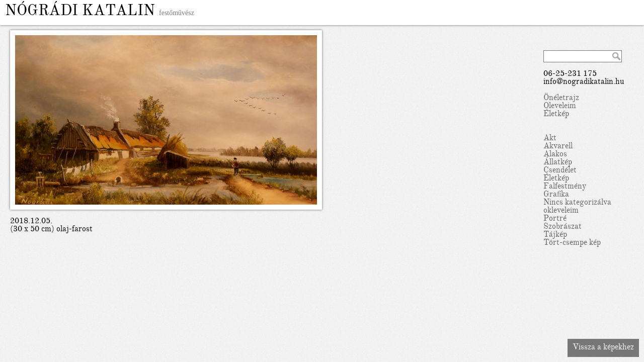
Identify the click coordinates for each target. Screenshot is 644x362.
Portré (555, 219)
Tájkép (555, 235)
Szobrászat (562, 227)
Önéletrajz (561, 99)
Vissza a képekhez (603, 348)
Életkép (556, 115)
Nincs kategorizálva (577, 203)
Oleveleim (560, 107)
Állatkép (558, 163)
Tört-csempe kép (572, 243)
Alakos (555, 155)
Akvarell (558, 147)
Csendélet (560, 171)
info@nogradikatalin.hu (584, 82)
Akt (550, 139)
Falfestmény (565, 187)
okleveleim (561, 211)
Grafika (556, 195)
